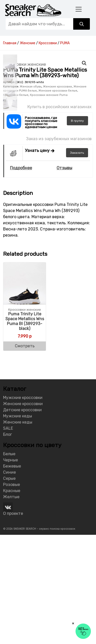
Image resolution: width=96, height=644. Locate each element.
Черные (10, 569)
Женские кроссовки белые (58, 200)
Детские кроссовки (22, 519)
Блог (8, 544)
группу (77, 230)
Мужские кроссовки (23, 507)
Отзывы (64, 277)
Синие (9, 581)
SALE (8, 537)
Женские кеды (18, 531)
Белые (9, 563)
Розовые (12, 594)
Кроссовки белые (16, 204)
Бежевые (12, 575)
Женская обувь (31, 196)
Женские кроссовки (57, 196)
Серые (9, 588)
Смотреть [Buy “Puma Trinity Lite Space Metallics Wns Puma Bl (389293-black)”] (25, 455)
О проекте (13, 623)
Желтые (11, 606)
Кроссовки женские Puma (49, 204)
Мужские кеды (18, 525)
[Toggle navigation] (79, 9)
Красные (12, 600)
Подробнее (21, 277)
